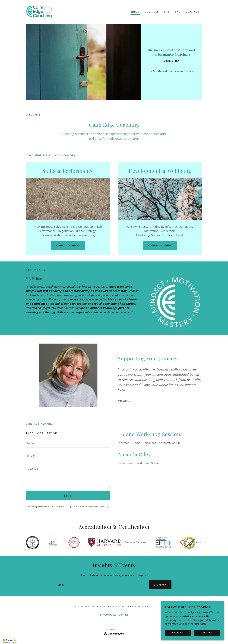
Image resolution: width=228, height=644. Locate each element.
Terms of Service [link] (96, 507)
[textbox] (68, 443)
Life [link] (167, 12)
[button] (10, 641)
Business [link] (152, 12)
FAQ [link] (178, 12)
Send (68, 496)
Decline (178, 633)
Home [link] (135, 12)
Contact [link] (193, 12)
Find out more (68, 246)
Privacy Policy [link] (79, 507)
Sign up (160, 585)
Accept (207, 633)
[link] (39, 12)
